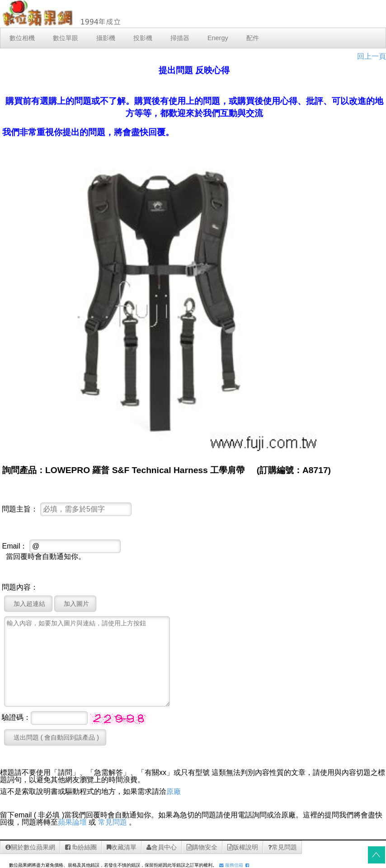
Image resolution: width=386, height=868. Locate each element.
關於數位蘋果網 (30, 847)
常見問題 (113, 822)
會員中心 (162, 847)
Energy (218, 38)
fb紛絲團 (81, 847)
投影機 (143, 38)
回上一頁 (372, 56)
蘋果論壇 (72, 822)
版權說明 (243, 847)
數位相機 (22, 38)
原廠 (174, 791)
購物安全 (202, 847)
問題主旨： (20, 509)
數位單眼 (66, 38)
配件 (253, 38)
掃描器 (180, 38)
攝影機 (106, 38)
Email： (14, 546)
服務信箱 (231, 865)
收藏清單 (122, 847)
